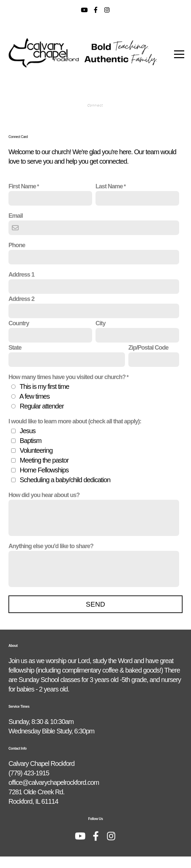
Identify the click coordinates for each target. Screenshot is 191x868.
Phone (17, 257)
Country (19, 335)
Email (16, 227)
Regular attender (42, 418)
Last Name (109, 198)
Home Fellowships (44, 482)
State (15, 359)
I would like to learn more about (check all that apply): (75, 433)
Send (95, 616)
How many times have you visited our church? (67, 389)
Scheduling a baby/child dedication (65, 491)
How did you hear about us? (44, 507)
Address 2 (21, 310)
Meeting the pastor (44, 472)
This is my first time (44, 398)
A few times (34, 408)
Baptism (30, 452)
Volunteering (36, 462)
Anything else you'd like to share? (51, 558)
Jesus (27, 442)
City (100, 335)
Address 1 (21, 286)
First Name (22, 198)
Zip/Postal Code (148, 359)
